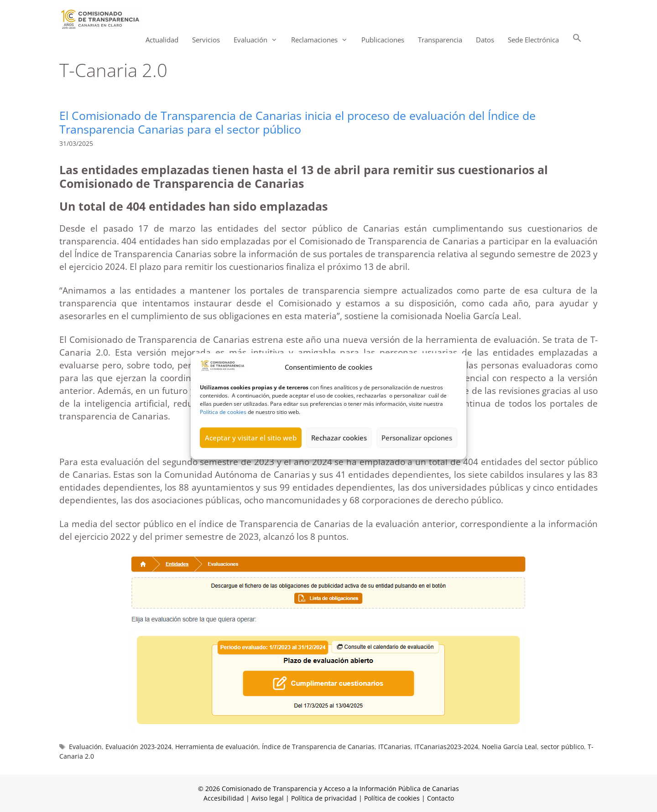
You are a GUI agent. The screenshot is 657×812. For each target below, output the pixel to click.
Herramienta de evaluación (217, 747)
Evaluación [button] (259, 40)
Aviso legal (268, 798)
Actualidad (162, 40)
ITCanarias (394, 747)
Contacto (441, 798)
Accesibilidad (225, 798)
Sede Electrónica (533, 40)
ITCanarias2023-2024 (446, 747)
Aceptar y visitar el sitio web (251, 451)
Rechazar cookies (339, 451)
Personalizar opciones (417, 451)
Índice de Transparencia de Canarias (318, 747)
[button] (577, 40)
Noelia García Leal (509, 747)
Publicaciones (383, 40)
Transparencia (440, 40)
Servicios (206, 40)
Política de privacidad (324, 798)
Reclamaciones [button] (323, 40)
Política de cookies (223, 425)
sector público (562, 747)
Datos (485, 40)
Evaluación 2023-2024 (138, 747)
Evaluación (85, 747)
